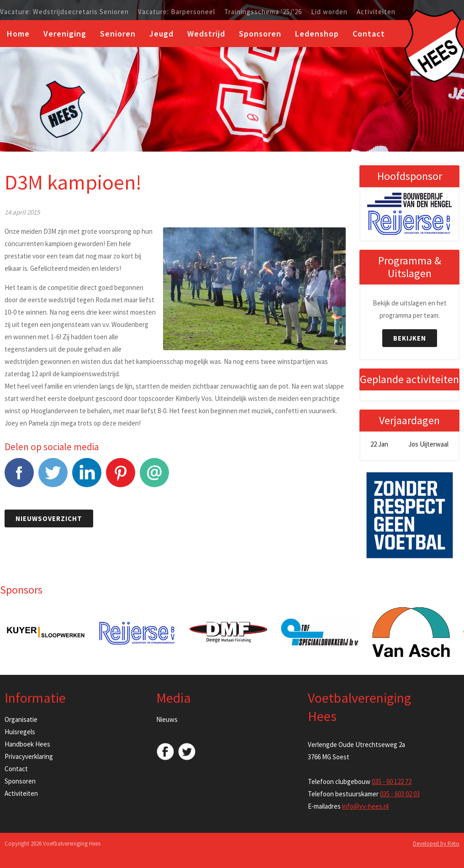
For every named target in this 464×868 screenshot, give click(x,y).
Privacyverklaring (29, 756)
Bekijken (410, 338)
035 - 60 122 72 (392, 781)
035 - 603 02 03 (400, 794)
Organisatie (21, 719)
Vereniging (65, 34)
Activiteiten (376, 12)
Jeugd (161, 34)
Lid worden (329, 12)
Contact (369, 34)
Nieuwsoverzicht (49, 518)
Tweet (53, 477)
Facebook (19, 477)
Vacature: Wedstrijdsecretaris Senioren (64, 12)
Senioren (118, 34)
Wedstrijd (206, 34)
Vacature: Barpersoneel (177, 12)
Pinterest (121, 477)
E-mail (154, 477)
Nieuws (167, 719)
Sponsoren (260, 34)
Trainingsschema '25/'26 (263, 12)
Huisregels (20, 732)
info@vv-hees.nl (365, 806)
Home (18, 34)
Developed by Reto (436, 844)
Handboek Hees (27, 744)
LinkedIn (87, 477)
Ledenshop (317, 34)
